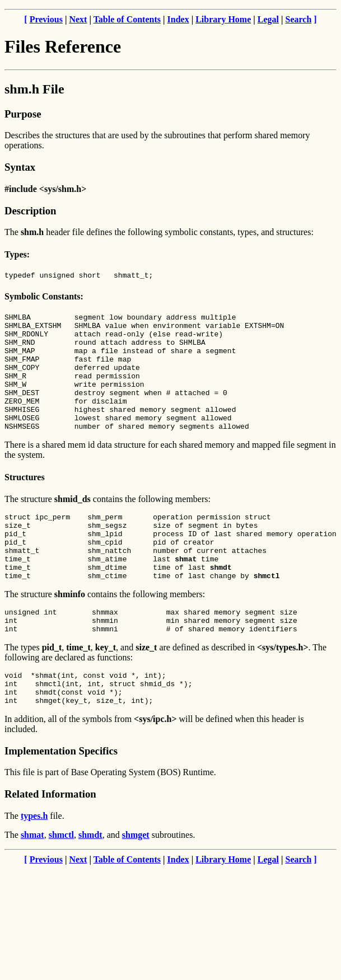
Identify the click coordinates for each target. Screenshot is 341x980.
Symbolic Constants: (44, 298)
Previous (46, 19)
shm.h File (34, 89)
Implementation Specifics (61, 801)
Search (299, 19)
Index (178, 19)
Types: (17, 254)
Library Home (223, 19)
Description (30, 211)
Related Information (50, 844)
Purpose (23, 114)
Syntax (20, 167)
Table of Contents (127, 19)
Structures (25, 502)
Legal (268, 19)
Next (78, 19)
